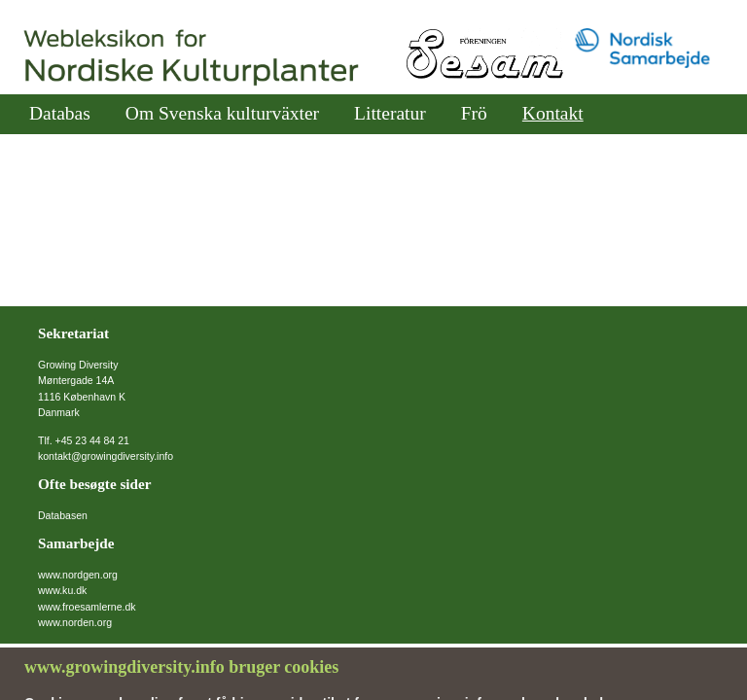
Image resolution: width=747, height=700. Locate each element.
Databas (60, 113)
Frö (474, 113)
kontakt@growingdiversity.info (106, 456)
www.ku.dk (62, 590)
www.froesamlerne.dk (87, 607)
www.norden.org (75, 622)
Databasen (63, 515)
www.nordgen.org (78, 575)
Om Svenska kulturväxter (222, 113)
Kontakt (553, 113)
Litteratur (390, 113)
